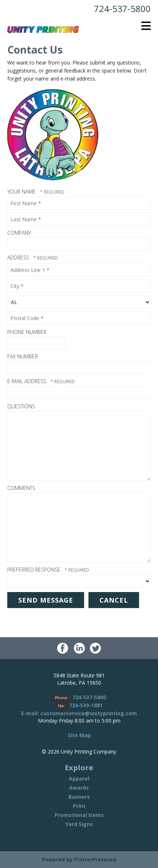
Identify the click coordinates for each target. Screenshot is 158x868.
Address (19, 258)
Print (79, 806)
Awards (79, 788)
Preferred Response (35, 570)
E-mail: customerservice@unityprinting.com (79, 713)
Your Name (22, 192)
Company (19, 233)
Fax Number (23, 356)
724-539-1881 (86, 705)
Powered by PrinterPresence (79, 859)
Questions (21, 406)
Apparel (79, 779)
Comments (21, 488)
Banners (79, 797)
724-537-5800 (122, 9)
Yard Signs (79, 824)
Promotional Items (79, 815)
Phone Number (27, 332)
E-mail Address (27, 381)
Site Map (79, 735)
